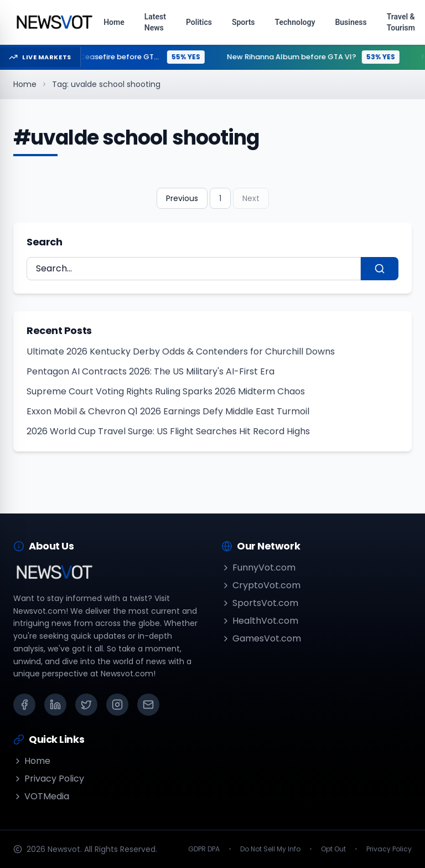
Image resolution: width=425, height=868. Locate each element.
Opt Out (333, 849)
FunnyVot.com (258, 567)
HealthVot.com (260, 621)
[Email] (148, 705)
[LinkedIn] (55, 705)
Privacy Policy (49, 779)
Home (25, 84)
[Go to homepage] (54, 22)
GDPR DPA (204, 849)
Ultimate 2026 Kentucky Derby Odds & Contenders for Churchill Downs (181, 351)
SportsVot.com (260, 603)
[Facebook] (24, 705)
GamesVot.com (261, 638)
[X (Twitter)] (86, 705)
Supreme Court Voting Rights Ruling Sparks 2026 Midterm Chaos (166, 391)
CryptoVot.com (261, 585)
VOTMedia (41, 796)
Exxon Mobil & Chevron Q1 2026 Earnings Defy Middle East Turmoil (168, 411)
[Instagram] (117, 705)
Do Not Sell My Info (270, 849)
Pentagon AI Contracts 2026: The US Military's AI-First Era (151, 371)
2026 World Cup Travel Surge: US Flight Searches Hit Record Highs (168, 431)
